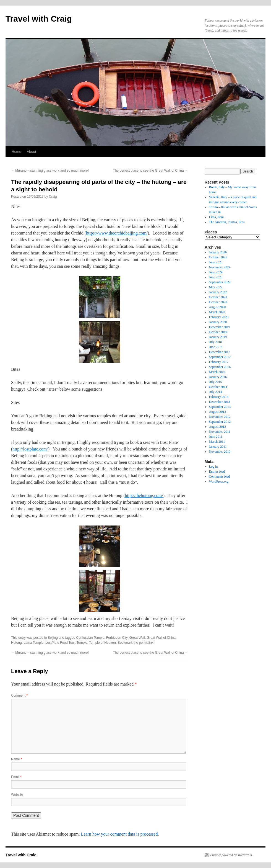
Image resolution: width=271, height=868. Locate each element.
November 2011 (220, 432)
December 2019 (220, 327)
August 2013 (218, 412)
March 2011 (217, 442)
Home (16, 152)
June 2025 (216, 262)
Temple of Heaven (102, 643)
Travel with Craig (39, 19)
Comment (19, 696)
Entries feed (217, 472)
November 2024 (220, 267)
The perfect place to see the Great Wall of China (150, 171)
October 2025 (218, 257)
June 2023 (216, 277)
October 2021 (218, 297)
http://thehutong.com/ (144, 495)
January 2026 (218, 252)
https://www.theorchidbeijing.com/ (117, 233)
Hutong (16, 643)
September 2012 (220, 422)
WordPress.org (219, 481)
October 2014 (218, 387)
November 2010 (220, 452)
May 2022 (216, 287)
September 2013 (220, 407)
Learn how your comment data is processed (119, 834)
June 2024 (216, 272)
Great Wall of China (161, 638)
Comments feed (220, 477)
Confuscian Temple (90, 638)
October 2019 (218, 332)
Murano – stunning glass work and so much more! (50, 171)
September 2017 (220, 357)
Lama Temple (33, 643)
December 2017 (220, 352)
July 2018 (216, 342)
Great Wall (137, 638)
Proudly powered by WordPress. (231, 855)
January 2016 (218, 377)
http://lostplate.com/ (30, 449)
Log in (213, 467)
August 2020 (218, 307)
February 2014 (219, 397)
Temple (82, 643)
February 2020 (219, 317)
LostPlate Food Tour (60, 643)
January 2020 (218, 322)
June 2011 (216, 437)
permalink (146, 643)
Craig (53, 197)
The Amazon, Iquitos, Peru (227, 222)
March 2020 (217, 312)
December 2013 (220, 402)
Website (17, 795)
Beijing (53, 638)
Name (17, 759)
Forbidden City (117, 638)
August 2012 (218, 427)
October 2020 (218, 302)
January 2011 (218, 447)
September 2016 (220, 367)
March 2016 (217, 372)
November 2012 (220, 417)
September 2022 (220, 282)
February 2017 (219, 362)
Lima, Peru (216, 217)
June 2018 (216, 347)
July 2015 (216, 382)
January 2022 (218, 292)
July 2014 (216, 392)
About (32, 152)
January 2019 (218, 337)
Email (16, 777)
